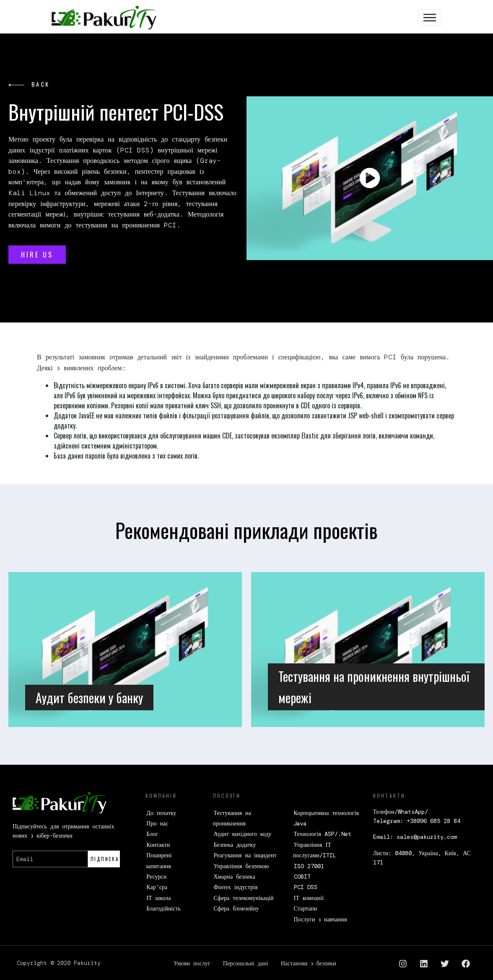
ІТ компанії (309, 898)
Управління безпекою (241, 866)
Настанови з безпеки (309, 963)
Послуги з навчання (320, 919)
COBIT (302, 877)
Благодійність (163, 908)
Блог (152, 834)
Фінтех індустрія (236, 887)
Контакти (158, 845)
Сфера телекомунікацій (244, 898)
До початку (161, 813)
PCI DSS (306, 887)
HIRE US (37, 255)
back (29, 84)
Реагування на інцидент (245, 855)
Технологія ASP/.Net (323, 834)
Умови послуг (192, 963)
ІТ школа (158, 898)
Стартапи (306, 908)
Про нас (157, 823)
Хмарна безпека (235, 877)
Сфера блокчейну (236, 908)
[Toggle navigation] (430, 18)
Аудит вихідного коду (243, 834)
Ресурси (156, 877)
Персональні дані (246, 963)
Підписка (105, 859)
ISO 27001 (309, 866)
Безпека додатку (235, 845)
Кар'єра (157, 887)
